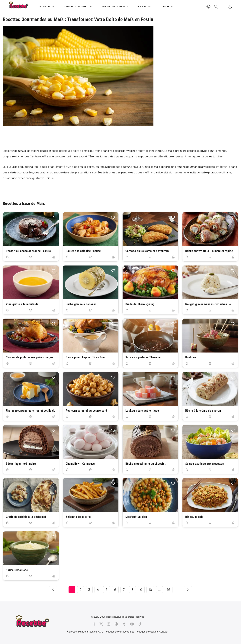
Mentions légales (87, 632)
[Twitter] (101, 624)
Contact (164, 632)
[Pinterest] (116, 624)
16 (169, 590)
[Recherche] (216, 7)
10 (150, 590)
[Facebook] (94, 624)
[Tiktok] (140, 624)
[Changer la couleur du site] (208, 7)
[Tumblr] (124, 624)
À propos (72, 632)
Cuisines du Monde (79, 7)
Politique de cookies (147, 632)
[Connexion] (230, 7)
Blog (168, 7)
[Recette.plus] (21, 7)
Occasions (146, 7)
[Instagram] (109, 624)
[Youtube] (132, 624)
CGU (101, 632)
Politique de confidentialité (120, 632)
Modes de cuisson (116, 7)
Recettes (47, 7)
